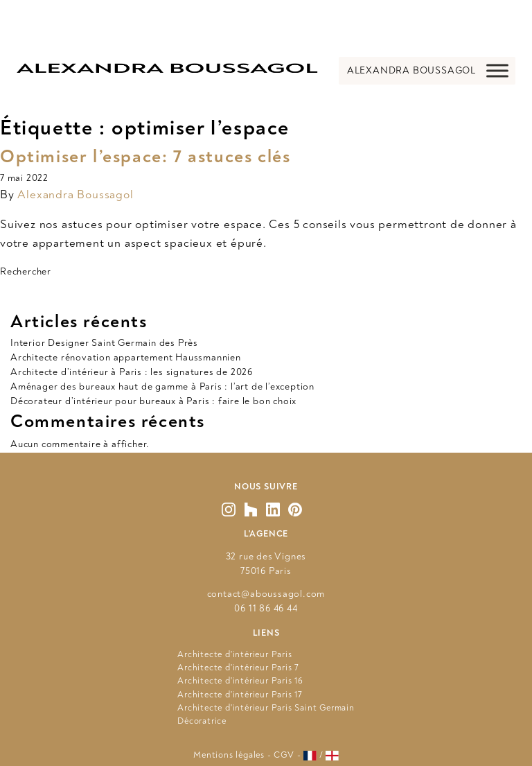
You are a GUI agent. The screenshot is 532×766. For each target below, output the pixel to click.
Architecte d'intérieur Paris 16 (240, 681)
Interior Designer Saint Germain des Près (104, 343)
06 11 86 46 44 (266, 608)
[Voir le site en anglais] (332, 756)
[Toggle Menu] (497, 70)
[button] (411, 71)
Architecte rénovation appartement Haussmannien (126, 357)
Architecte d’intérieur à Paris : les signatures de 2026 (132, 372)
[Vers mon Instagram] (229, 510)
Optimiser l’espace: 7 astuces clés (145, 157)
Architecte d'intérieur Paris (234, 654)
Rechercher (26, 271)
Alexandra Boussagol (75, 194)
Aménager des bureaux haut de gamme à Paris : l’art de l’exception (162, 386)
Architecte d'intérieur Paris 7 (238, 668)
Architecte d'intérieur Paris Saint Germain (266, 708)
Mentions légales (229, 755)
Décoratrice (202, 721)
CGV (284, 755)
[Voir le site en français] (310, 756)
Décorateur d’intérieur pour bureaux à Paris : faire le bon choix (155, 401)
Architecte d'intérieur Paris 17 (240, 695)
